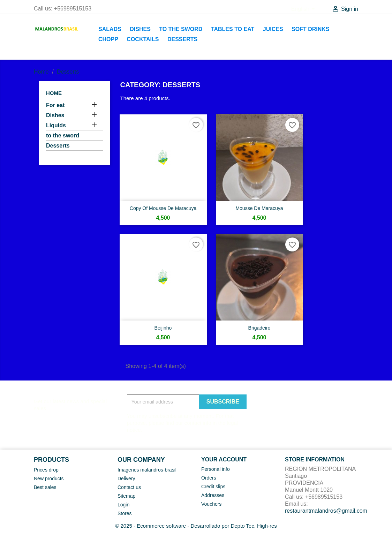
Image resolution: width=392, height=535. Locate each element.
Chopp (108, 39)
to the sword (181, 29)
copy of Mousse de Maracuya (163, 208)
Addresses (213, 495)
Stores (125, 513)
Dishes (140, 29)
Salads (110, 29)
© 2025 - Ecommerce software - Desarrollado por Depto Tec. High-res (196, 526)
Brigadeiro (259, 328)
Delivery (126, 479)
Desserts (182, 39)
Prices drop (46, 470)
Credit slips (213, 487)
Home (54, 93)
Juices (273, 29)
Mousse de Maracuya (259, 208)
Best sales (45, 487)
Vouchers (211, 504)
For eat (55, 105)
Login (123, 505)
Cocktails (143, 39)
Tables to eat (233, 29)
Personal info (216, 469)
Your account (224, 459)
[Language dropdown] (304, 9)
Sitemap (126, 496)
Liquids (56, 125)
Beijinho (163, 328)
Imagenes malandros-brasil (147, 470)
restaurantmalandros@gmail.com (326, 511)
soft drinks (310, 29)
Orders (209, 478)
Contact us (129, 487)
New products (49, 479)
